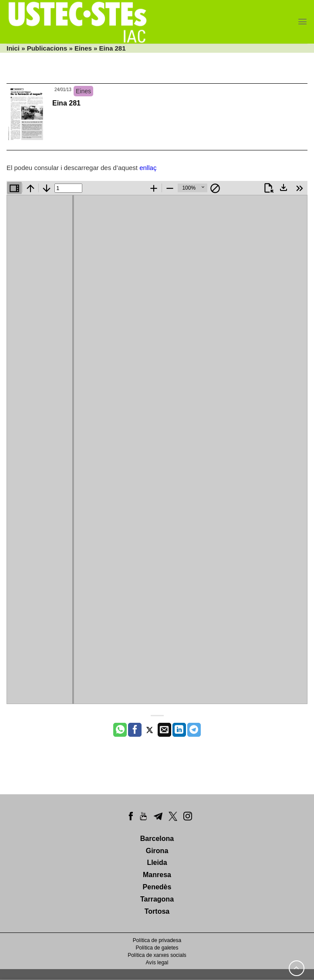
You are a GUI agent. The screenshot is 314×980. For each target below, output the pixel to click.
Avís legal (157, 963)
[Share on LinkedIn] (179, 730)
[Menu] (302, 22)
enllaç (148, 168)
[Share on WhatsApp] (120, 730)
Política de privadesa (157, 940)
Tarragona (157, 899)
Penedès (157, 887)
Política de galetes (157, 948)
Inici (13, 48)
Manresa (157, 875)
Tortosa (157, 911)
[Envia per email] (164, 730)
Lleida (157, 863)
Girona (157, 851)
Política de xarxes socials (157, 955)
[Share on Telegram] (194, 730)
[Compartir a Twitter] (150, 730)
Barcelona (157, 839)
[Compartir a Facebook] (135, 730)
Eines (83, 48)
